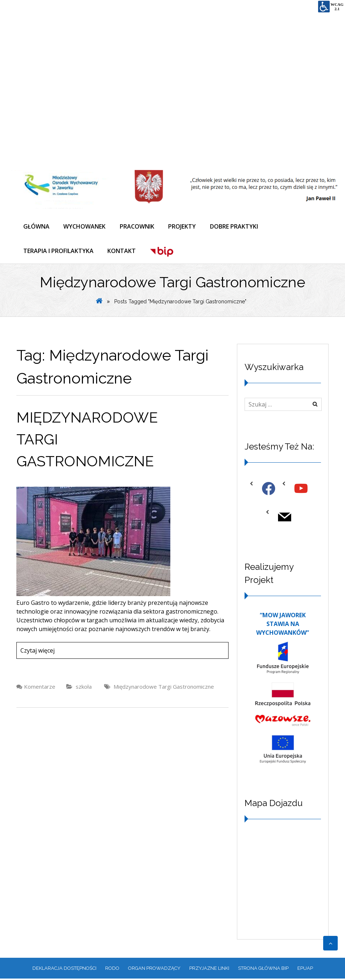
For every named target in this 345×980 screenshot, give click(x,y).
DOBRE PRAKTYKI (237, 227)
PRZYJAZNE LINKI (209, 969)
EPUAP (305, 969)
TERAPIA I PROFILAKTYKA (59, 252)
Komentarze (40, 688)
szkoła (84, 688)
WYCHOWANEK (86, 227)
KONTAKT (123, 252)
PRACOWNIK (138, 227)
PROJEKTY (184, 227)
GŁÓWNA (37, 227)
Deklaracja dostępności (64, 969)
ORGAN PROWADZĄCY (154, 969)
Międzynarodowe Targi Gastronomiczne (164, 688)
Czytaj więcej (37, 652)
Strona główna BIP (263, 969)
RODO (112, 969)
